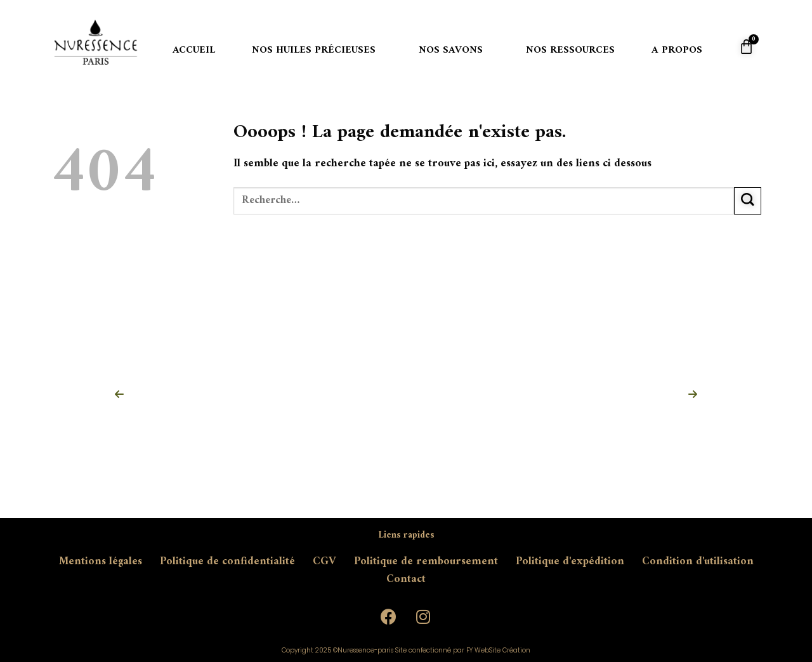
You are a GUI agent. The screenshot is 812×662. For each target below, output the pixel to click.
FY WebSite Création (498, 650)
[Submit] (748, 201)
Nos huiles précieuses (314, 50)
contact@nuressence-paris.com (165, 606)
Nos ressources (570, 50)
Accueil (194, 50)
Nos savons (451, 50)
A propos (677, 50)
